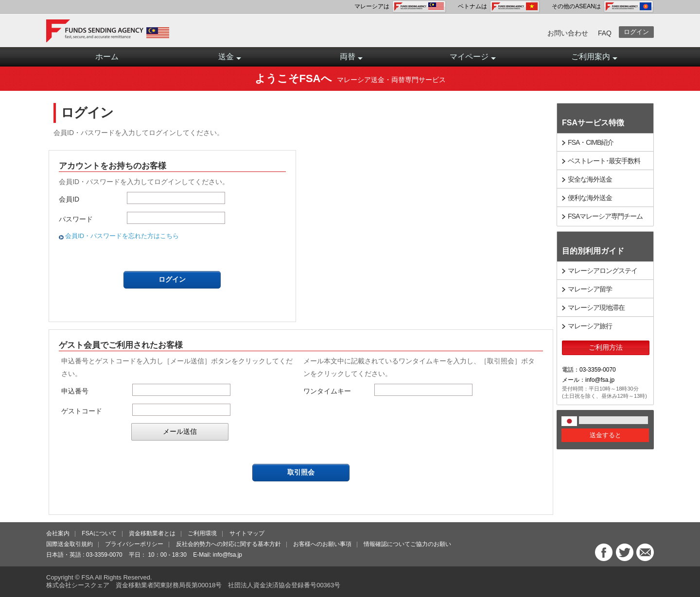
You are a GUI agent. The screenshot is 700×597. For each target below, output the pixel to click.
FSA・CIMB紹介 (591, 142)
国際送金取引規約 (70, 544)
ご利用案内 (594, 60)
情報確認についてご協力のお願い (407, 544)
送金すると (605, 435)
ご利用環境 (202, 533)
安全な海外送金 (590, 179)
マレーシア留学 (590, 289)
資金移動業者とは (152, 533)
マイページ (473, 60)
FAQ (605, 33)
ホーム (107, 57)
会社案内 (58, 533)
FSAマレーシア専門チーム (605, 216)
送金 (230, 60)
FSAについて (99, 533)
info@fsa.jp (227, 555)
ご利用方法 (606, 347)
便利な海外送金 (590, 198)
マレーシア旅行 (590, 326)
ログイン (636, 32)
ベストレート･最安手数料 (604, 161)
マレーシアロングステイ (603, 271)
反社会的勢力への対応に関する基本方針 (228, 544)
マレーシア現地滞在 (596, 307)
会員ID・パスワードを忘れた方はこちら (122, 236)
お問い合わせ (568, 33)
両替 (351, 60)
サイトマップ (247, 533)
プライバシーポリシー (134, 544)
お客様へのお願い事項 (322, 544)
